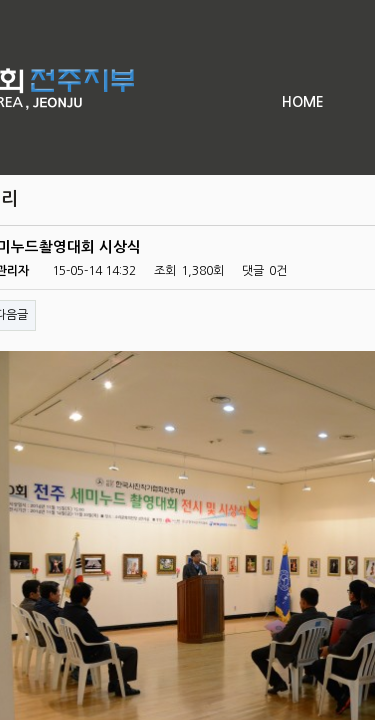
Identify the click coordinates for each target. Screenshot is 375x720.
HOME (303, 102)
